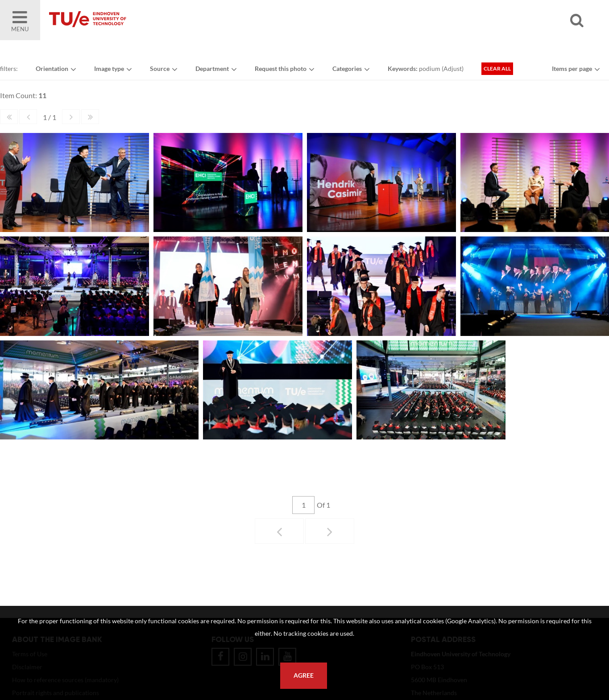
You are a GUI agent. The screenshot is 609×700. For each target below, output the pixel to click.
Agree (304, 675)
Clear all (497, 68)
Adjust (453, 68)
